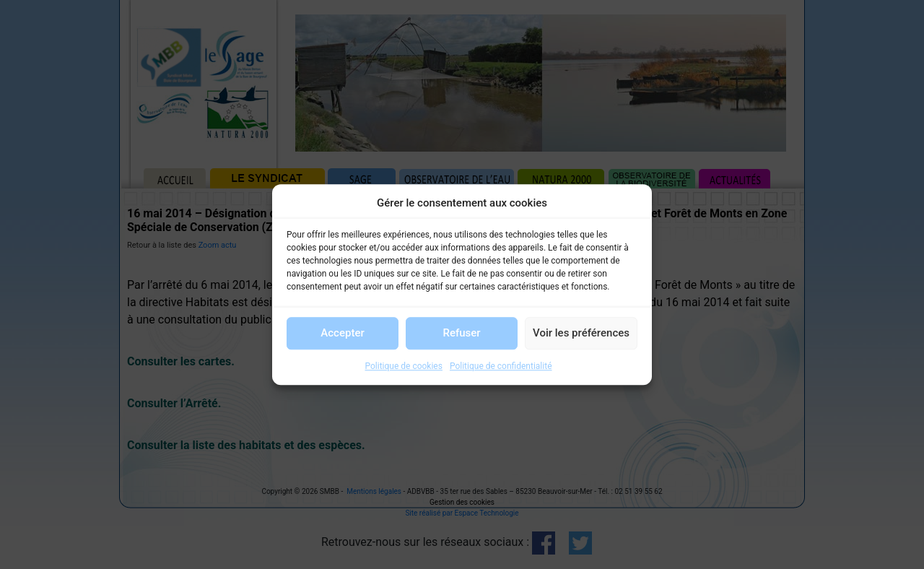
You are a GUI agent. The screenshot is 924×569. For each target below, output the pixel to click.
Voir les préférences (581, 333)
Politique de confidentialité (501, 366)
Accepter (342, 333)
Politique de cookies (404, 366)
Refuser (461, 333)
